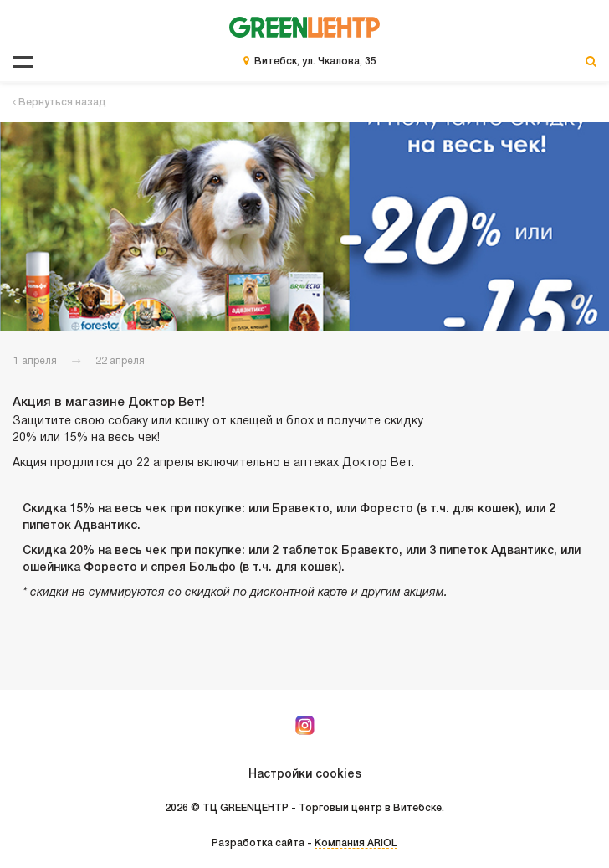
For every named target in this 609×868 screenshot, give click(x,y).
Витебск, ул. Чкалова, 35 (315, 62)
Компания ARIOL (356, 843)
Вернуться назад (59, 103)
